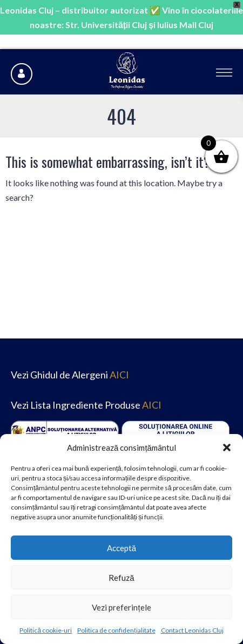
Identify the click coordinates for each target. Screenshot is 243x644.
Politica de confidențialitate (116, 630)
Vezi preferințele (121, 607)
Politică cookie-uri (46, 630)
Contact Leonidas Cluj (192, 630)
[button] (227, 448)
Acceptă (122, 548)
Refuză (121, 578)
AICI (119, 375)
